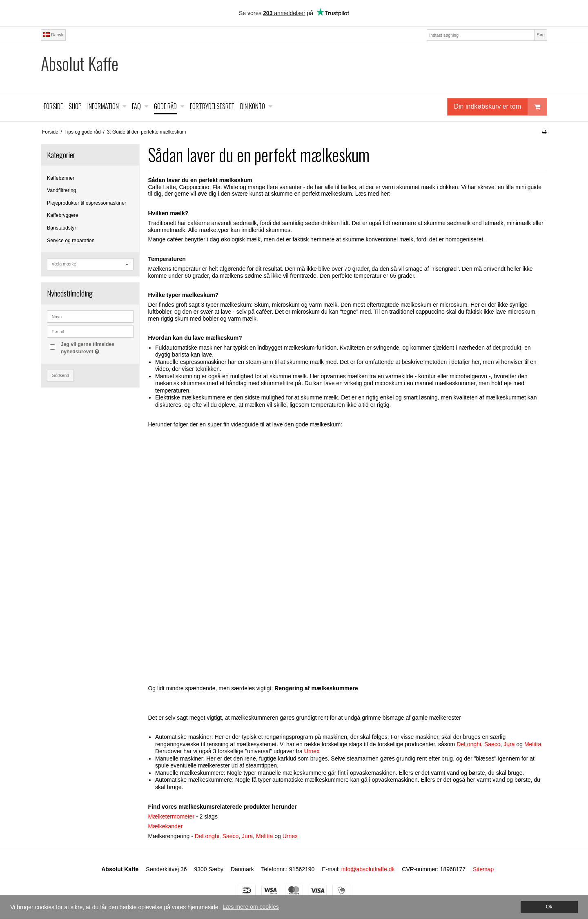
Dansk (53, 35)
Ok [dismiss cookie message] (549, 907)
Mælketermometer (171, 816)
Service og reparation (71, 241)
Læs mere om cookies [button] (251, 907)
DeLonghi (469, 744)
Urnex (312, 751)
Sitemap (483, 869)
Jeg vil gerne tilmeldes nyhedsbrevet (97, 348)
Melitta (533, 744)
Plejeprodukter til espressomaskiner (87, 203)
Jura (509, 744)
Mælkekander (165, 826)
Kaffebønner (61, 178)
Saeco (492, 744)
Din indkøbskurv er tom (501, 107)
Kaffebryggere (63, 215)
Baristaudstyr (61, 228)
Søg (540, 35)
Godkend (61, 375)
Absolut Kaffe (80, 64)
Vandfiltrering (61, 190)
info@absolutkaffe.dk (368, 869)
